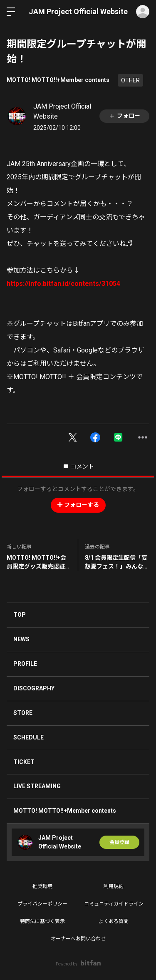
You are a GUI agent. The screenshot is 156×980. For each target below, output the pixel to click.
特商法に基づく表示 (42, 921)
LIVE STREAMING (37, 786)
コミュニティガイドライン (114, 904)
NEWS (21, 639)
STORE (23, 713)
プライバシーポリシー (42, 904)
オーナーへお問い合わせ (78, 939)
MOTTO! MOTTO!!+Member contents (58, 80)
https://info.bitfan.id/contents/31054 (63, 284)
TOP (20, 615)
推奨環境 (42, 886)
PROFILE (25, 664)
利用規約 (114, 886)
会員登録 (119, 842)
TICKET (24, 762)
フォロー (124, 116)
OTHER (130, 80)
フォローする (78, 505)
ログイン (143, 12)
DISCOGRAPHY (34, 688)
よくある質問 (114, 921)
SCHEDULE (28, 737)
